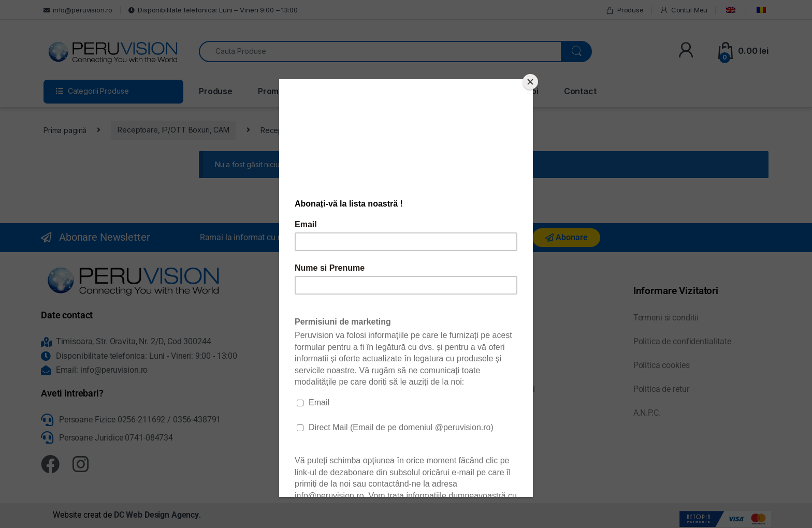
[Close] (530, 82)
